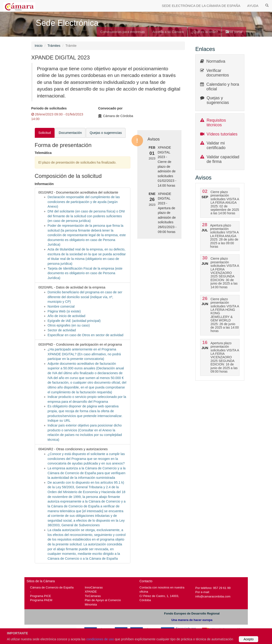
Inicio (39, 46)
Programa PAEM (41, 600)
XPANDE (91, 592)
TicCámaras (93, 596)
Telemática (43, 153)
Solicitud (45, 133)
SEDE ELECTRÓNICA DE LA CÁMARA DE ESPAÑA (201, 6)
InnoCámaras (94, 587)
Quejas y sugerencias (218, 100)
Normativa (216, 61)
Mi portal (234, 32)
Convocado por (110, 108)
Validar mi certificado (216, 145)
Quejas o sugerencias (106, 133)
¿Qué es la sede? (205, 32)
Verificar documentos (218, 73)
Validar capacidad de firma (223, 159)
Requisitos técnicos (216, 123)
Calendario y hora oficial (223, 87)
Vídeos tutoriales (222, 134)
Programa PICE (41, 596)
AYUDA (253, 6)
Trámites (54, 46)
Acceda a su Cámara (168, 32)
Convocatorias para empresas (123, 32)
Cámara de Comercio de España (52, 587)
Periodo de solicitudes (49, 108)
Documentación (70, 133)
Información (44, 184)
